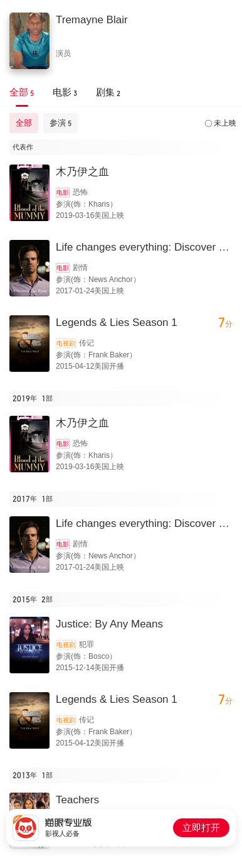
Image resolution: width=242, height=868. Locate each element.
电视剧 (66, 343)
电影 (63, 193)
